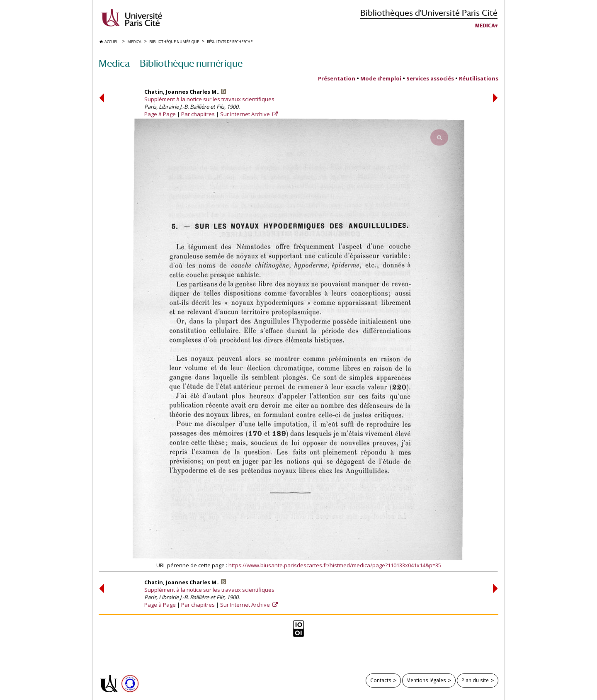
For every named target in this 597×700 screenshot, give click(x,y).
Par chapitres (198, 114)
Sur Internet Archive (246, 114)
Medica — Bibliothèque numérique (171, 63)
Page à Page (160, 114)
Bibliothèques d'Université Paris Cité (429, 13)
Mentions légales (426, 680)
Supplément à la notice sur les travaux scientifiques (209, 99)
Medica (485, 26)
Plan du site (475, 680)
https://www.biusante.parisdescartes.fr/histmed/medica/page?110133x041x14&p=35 (335, 565)
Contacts (381, 680)
